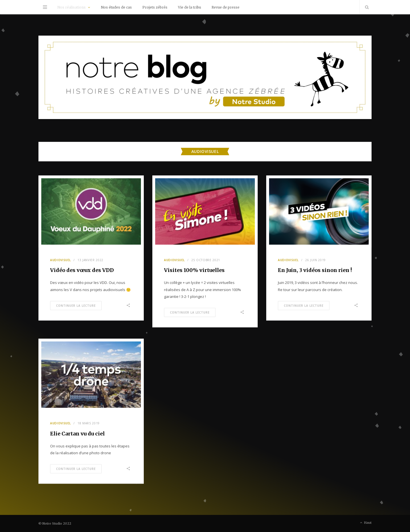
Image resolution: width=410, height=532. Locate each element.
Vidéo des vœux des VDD (82, 270)
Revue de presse (225, 7)
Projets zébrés (155, 7)
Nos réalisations (71, 7)
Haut (365, 523)
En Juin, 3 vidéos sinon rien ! (315, 270)
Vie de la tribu (189, 7)
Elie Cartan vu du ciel (77, 434)
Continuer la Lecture (76, 306)
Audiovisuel (60, 260)
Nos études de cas (116, 7)
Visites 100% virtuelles (194, 270)
